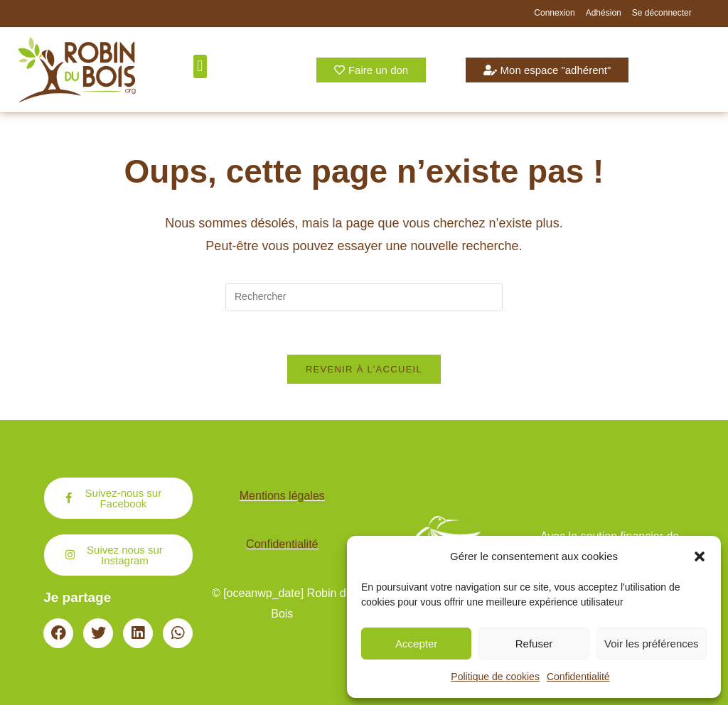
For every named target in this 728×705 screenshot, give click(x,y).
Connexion (554, 13)
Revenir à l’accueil (364, 369)
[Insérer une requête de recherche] (364, 297)
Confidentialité (578, 677)
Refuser (534, 644)
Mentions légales (282, 496)
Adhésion (604, 13)
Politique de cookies (495, 677)
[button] (700, 556)
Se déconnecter (662, 13)
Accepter (416, 644)
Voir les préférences (652, 644)
